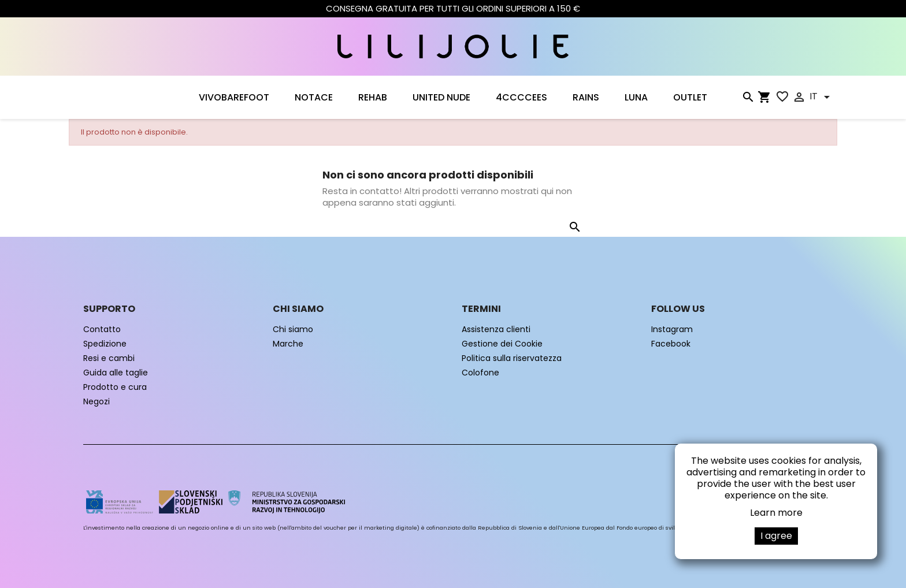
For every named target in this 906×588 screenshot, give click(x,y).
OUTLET (690, 98)
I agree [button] (776, 536)
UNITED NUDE (441, 98)
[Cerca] (748, 99)
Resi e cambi (109, 358)
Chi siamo (293, 329)
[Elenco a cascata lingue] (822, 97)
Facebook (671, 344)
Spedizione (105, 344)
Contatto (102, 329)
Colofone (480, 373)
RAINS (586, 98)
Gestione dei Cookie (502, 344)
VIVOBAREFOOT (234, 98)
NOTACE (314, 98)
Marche (288, 344)
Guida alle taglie (116, 373)
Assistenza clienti (496, 329)
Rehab (373, 98)
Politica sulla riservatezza (512, 358)
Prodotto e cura (115, 387)
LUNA (636, 98)
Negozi (96, 401)
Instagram (672, 329)
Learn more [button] (776, 513)
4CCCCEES (521, 98)
